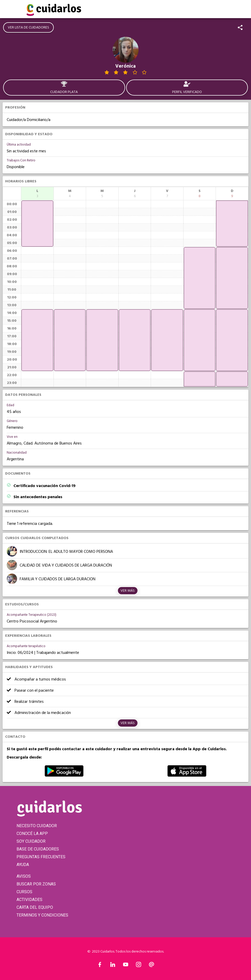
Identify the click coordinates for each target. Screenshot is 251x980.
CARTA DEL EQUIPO (35, 907)
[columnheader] (37, 194)
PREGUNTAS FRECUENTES (41, 857)
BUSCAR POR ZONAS (36, 884)
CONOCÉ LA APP (32, 834)
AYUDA (23, 865)
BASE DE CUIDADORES (38, 849)
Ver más (128, 591)
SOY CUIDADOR (31, 841)
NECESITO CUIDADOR (37, 826)
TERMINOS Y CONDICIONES (42, 915)
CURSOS (24, 892)
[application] (37, 224)
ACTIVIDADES (29, 900)
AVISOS (24, 876)
